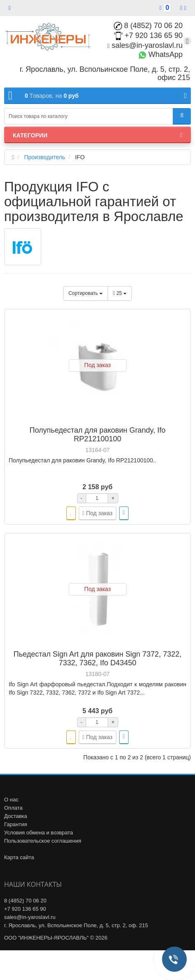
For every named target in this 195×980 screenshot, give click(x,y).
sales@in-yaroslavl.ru (145, 45)
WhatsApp (160, 54)
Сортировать (86, 293)
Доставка (16, 816)
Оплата (13, 808)
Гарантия (15, 824)
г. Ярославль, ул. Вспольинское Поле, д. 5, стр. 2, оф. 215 (76, 925)
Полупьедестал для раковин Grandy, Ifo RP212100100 (98, 435)
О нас (11, 800)
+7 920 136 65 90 (148, 35)
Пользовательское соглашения (43, 841)
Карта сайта (19, 857)
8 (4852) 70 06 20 (148, 26)
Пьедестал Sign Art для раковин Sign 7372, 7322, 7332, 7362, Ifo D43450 (98, 658)
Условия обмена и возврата (39, 833)
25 (120, 293)
